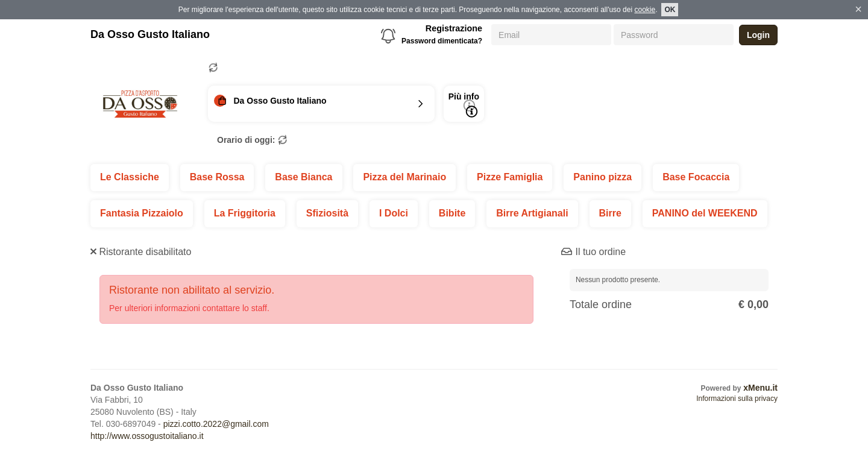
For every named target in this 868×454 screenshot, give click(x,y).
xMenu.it (760, 388)
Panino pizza (602, 177)
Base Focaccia (696, 177)
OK (670, 10)
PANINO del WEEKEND (705, 213)
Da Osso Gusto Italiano (150, 34)
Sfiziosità (327, 213)
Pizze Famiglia (510, 177)
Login (758, 35)
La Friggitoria (245, 213)
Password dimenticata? (442, 41)
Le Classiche (130, 177)
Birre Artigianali (532, 213)
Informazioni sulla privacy (737, 399)
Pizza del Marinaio (404, 177)
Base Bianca (303, 177)
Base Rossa (217, 177)
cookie (645, 10)
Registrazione (454, 28)
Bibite (452, 213)
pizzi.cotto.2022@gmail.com (216, 424)
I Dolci (394, 213)
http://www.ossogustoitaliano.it (147, 436)
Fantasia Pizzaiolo (142, 213)
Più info (464, 105)
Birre (610, 213)
